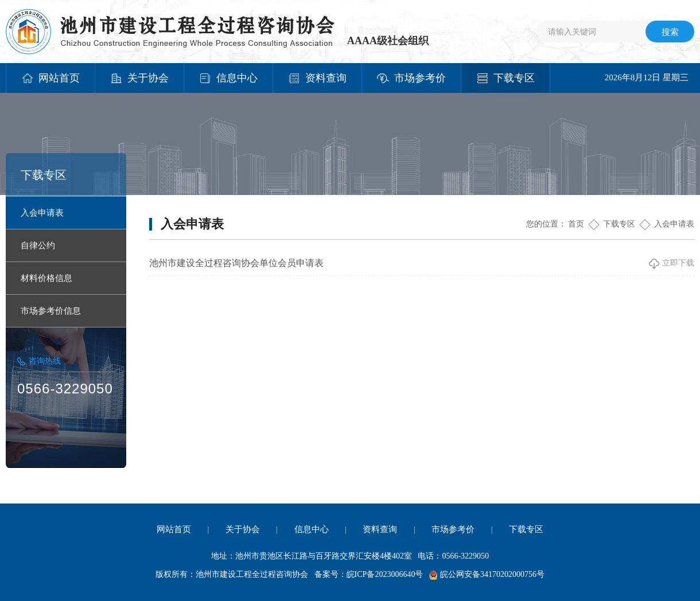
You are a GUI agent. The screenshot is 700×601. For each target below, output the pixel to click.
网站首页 (174, 529)
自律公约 (38, 245)
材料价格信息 (46, 278)
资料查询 (380, 529)
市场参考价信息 (51, 311)
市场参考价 (453, 529)
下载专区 (619, 224)
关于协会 (243, 529)
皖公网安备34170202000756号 (492, 574)
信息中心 (312, 529)
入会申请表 (42, 213)
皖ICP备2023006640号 (385, 574)
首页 (576, 224)
